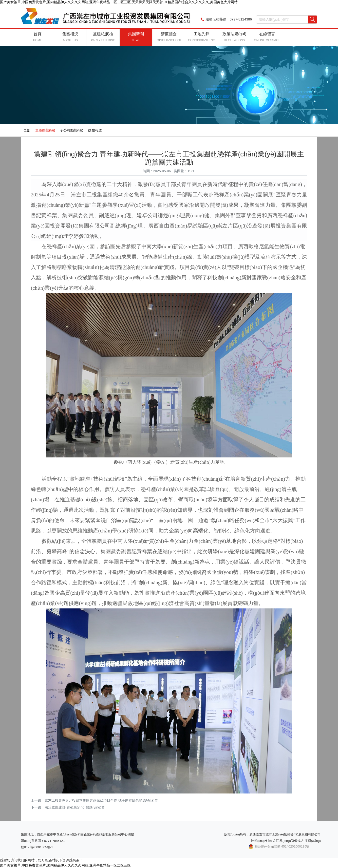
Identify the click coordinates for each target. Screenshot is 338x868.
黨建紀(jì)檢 (103, 37)
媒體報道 (95, 130)
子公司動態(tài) (72, 130)
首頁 (38, 37)
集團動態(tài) (45, 130)
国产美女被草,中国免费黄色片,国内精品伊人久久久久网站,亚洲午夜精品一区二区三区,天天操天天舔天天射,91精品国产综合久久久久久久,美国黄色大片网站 (119, 2)
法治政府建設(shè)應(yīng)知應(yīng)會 (75, 807)
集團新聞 (136, 37)
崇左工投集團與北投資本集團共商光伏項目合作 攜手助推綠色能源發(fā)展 (101, 800)
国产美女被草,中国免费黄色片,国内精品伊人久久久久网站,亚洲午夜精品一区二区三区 (65, 865)
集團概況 (70, 37)
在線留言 (267, 37)
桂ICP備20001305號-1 (37, 847)
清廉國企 (169, 37)
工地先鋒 (202, 37)
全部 (27, 130)
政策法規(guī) (235, 37)
